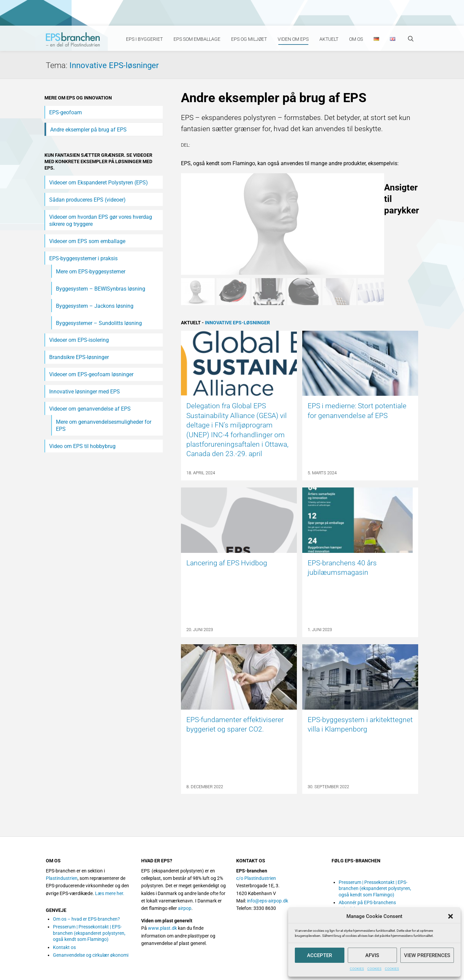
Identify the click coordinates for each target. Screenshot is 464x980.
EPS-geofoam (66, 112)
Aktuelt (329, 39)
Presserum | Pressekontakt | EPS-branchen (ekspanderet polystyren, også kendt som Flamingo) (89, 933)
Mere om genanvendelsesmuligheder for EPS (104, 425)
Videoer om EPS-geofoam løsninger (91, 374)
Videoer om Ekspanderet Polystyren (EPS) (99, 183)
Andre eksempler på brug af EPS (88, 130)
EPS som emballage (197, 39)
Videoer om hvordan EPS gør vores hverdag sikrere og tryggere (101, 220)
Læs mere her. (110, 893)
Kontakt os (64, 947)
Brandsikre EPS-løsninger (79, 357)
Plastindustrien (62, 878)
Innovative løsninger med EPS (85, 392)
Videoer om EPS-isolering (79, 340)
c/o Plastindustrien (256, 878)
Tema (58, 65)
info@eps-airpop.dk (268, 901)
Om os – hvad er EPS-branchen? (86, 919)
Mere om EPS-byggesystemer (91, 272)
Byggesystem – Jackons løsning (95, 306)
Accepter (319, 955)
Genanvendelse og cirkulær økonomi (91, 955)
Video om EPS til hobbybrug (82, 446)
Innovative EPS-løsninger (114, 65)
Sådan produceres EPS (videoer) (87, 200)
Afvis (372, 955)
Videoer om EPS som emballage (87, 241)
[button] (451, 916)
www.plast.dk (162, 928)
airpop (185, 908)
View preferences (427, 955)
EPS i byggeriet (144, 39)
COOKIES (357, 969)
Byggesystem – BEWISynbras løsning (101, 289)
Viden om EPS (293, 39)
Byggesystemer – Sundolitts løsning (99, 323)
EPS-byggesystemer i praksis (83, 258)
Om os (356, 39)
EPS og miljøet (249, 39)
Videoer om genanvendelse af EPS (90, 409)
